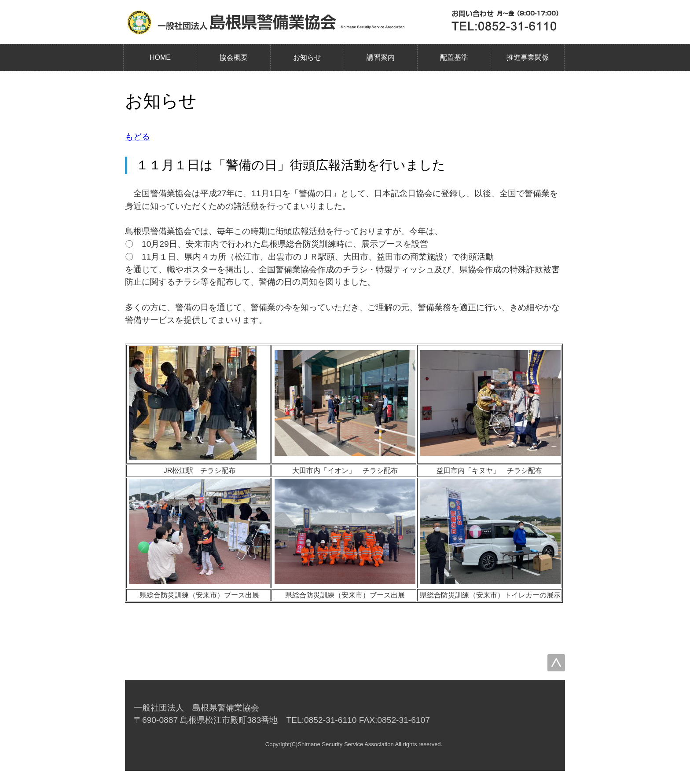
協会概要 (234, 57)
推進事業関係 (528, 57)
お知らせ (307, 57)
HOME (160, 57)
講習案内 (381, 57)
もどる (138, 137)
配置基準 (454, 57)
